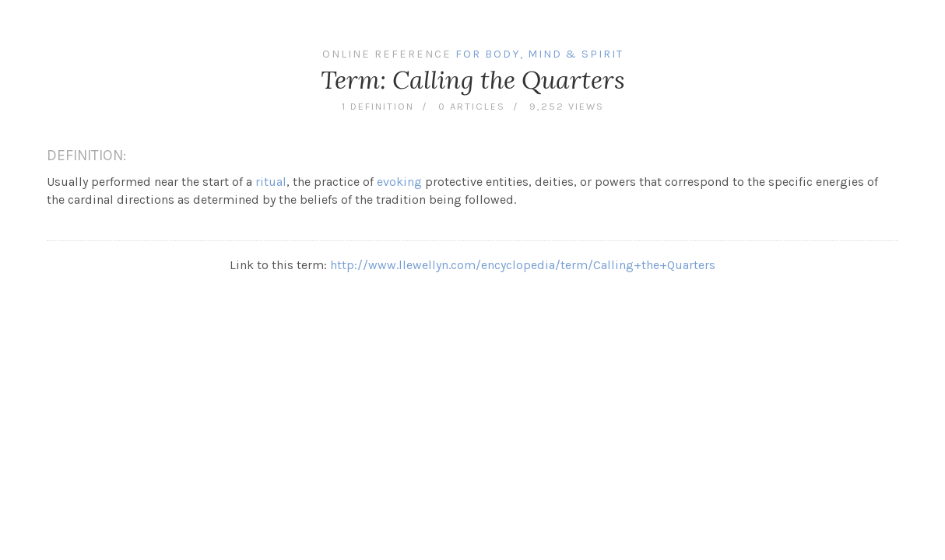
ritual (271, 182)
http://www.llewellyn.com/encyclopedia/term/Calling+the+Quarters (523, 265)
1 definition (378, 106)
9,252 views (567, 106)
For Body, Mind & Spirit (539, 54)
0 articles (472, 106)
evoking (399, 182)
